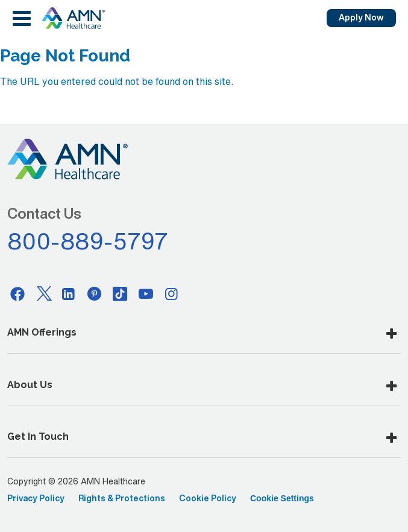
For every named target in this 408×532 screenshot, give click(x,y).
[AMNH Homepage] (73, 18)
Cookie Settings (282, 498)
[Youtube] (146, 293)
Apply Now (361, 17)
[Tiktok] (120, 293)
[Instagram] (172, 293)
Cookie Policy (208, 498)
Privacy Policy (36, 498)
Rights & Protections (122, 498)
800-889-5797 (88, 241)
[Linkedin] (69, 293)
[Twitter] (43, 293)
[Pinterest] (95, 293)
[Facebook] (17, 293)
